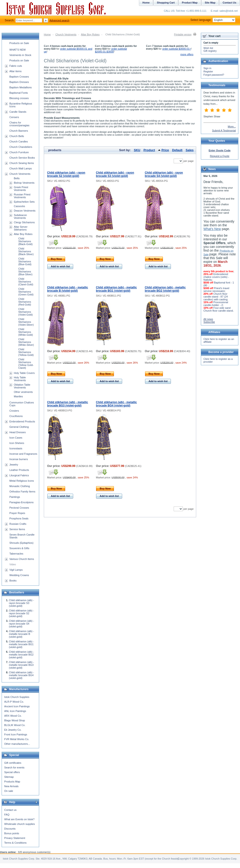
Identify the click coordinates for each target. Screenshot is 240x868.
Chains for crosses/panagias (19, 124)
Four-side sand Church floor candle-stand (218, 309)
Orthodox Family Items (22, 492)
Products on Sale (19, 43)
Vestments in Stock (20, 55)
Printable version (183, 35)
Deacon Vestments (25, 211)
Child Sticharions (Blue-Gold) (25, 261)
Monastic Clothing (20, 486)
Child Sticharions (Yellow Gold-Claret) (26, 364)
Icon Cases (16, 438)
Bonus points (12, 833)
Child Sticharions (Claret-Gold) (26, 282)
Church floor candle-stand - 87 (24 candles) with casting (216, 297)
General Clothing (19, 427)
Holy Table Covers (24, 373)
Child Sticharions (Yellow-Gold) (26, 352)
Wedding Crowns (19, 575)
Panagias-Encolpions (21, 502)
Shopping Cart (166, 3)
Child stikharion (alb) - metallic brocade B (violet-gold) (68, 289)
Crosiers (14, 411)
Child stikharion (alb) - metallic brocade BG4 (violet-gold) (116, 404)
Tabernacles (16, 554)
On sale (9, 791)
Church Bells (17, 136)
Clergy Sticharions (24, 222)
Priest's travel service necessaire (216, 290)
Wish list (208, 48)
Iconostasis (16, 448)
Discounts (10, 829)
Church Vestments (66, 34)
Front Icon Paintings (16, 734)
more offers (187, 54)
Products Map (12, 782)
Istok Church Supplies (17, 697)
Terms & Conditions (15, 843)
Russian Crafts (18, 524)
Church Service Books (22, 158)
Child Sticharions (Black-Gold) (25, 241)
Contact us (10, 810)
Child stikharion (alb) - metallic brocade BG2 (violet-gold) (165, 289)
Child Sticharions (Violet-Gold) (26, 312)
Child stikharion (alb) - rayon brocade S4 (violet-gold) (164, 174)
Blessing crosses (19, 98)
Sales (190, 150)
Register (208, 71)
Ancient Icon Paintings (17, 706)
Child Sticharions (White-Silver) (26, 342)
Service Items (17, 529)
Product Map (190, 3)
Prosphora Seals (19, 518)
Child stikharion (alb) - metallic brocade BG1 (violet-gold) (116, 289)
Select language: (213, 20)
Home (47, 34)
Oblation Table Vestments (22, 386)
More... (232, 127)
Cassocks (19, 206)
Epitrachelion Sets (24, 202)
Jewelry (14, 465)
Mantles (18, 396)
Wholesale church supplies (20, 824)
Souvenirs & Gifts (19, 548)
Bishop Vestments (24, 183)
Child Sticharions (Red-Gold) (25, 302)
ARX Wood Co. (13, 716)
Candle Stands (18, 112)
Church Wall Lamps (21, 168)
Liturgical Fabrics (19, 475)
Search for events (14, 767)
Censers (14, 117)
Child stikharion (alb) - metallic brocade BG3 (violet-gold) (68, 404)
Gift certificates (13, 763)
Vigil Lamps (16, 570)
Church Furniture (19, 152)
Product (149, 150)
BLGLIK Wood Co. (15, 725)
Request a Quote (219, 156)
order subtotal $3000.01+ (177, 49)
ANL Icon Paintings (15, 711)
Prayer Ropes (17, 513)
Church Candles (19, 142)
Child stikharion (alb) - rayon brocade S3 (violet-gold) (115, 174)
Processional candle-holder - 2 (216, 304)
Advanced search (59, 20)
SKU (137, 150)
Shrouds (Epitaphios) (21, 543)
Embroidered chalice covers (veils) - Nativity (216, 277)
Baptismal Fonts (19, 93)
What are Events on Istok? (19, 819)
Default (177, 150)
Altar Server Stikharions (21, 228)
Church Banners (19, 131)
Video (13, 564)
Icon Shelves (17, 443)
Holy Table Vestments (20, 379)
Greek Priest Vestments (21, 189)
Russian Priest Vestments (22, 196)
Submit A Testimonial (224, 130)
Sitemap (9, 777)
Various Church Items (22, 559)
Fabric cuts (16, 66)
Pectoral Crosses (19, 508)
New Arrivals (11, 786)
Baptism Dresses (19, 82)
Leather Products (19, 470)
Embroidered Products (22, 421)
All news (208, 319)
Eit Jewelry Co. (13, 730)
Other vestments (23, 392)
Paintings (15, 497)
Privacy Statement (15, 838)
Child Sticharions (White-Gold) (26, 332)
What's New (212, 229)
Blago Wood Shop (15, 720)
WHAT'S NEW (18, 50)
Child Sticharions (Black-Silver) (26, 251)
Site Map (210, 3)
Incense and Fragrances (23, 454)
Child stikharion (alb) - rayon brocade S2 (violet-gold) (66, 174)
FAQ (7, 815)
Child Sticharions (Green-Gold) (26, 292)
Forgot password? (214, 75)
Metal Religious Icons (22, 481)
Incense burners (19, 459)
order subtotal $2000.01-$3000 (111, 50)
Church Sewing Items (22, 163)
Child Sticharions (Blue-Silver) (25, 272)
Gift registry (210, 51)
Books (13, 581)
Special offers (12, 772)
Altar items (15, 71)
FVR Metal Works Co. (17, 739)
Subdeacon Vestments (20, 216)
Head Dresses (18, 432)
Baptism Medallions (21, 87)
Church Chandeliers (21, 147)
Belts (17, 178)
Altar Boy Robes (90, 34)
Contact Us (229, 3)
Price (165, 150)
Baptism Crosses (19, 77)
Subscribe (209, 322)
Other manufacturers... (17, 744)
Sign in (207, 68)
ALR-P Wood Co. (14, 702)
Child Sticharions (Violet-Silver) (26, 322)
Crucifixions (16, 416)
